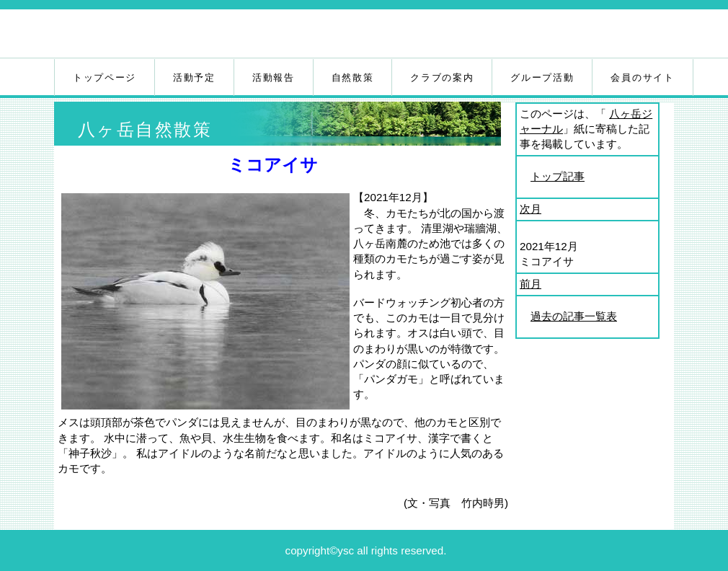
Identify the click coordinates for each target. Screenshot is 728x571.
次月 (531, 209)
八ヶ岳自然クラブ (225, 36)
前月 (531, 284)
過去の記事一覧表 (574, 316)
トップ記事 (558, 176)
